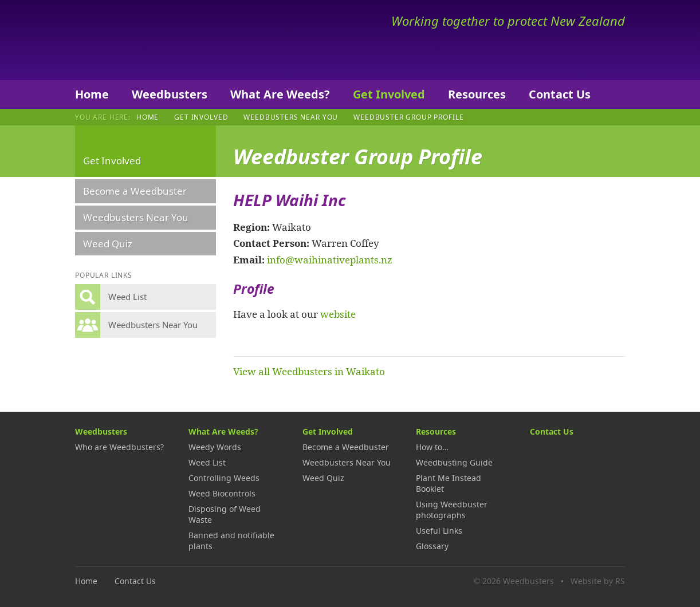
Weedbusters (160, 40)
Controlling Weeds (224, 478)
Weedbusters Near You (291, 117)
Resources (477, 94)
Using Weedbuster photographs (452, 510)
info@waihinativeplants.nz (330, 259)
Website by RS (598, 581)
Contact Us (560, 94)
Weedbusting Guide (454, 462)
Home (92, 94)
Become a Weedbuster (135, 191)
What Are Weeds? (280, 94)
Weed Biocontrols (222, 493)
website (338, 314)
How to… (432, 447)
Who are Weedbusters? (119, 447)
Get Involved (389, 94)
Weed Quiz (108, 244)
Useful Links (439, 531)
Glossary (432, 546)
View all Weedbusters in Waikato (309, 371)
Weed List (207, 462)
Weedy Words (215, 447)
